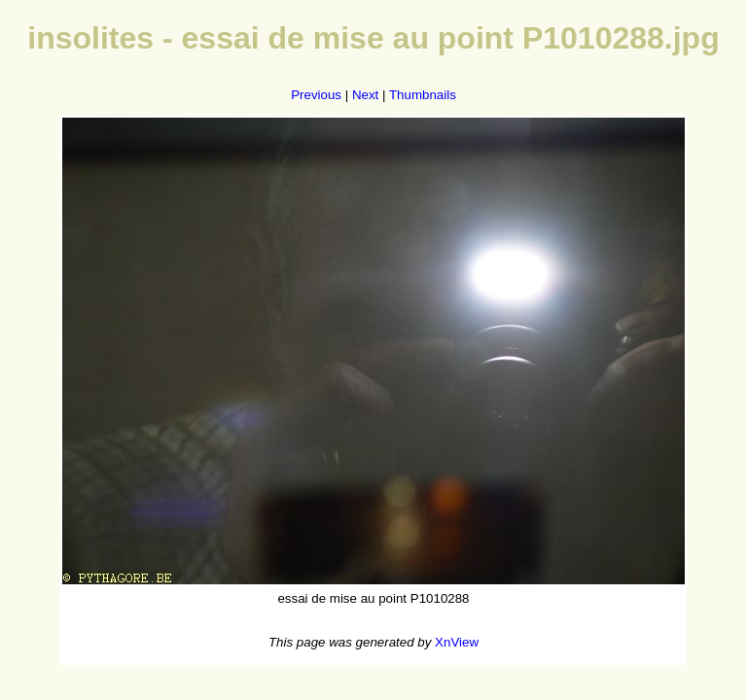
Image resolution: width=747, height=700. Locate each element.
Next (365, 95)
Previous (316, 95)
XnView (457, 642)
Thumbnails (423, 95)
